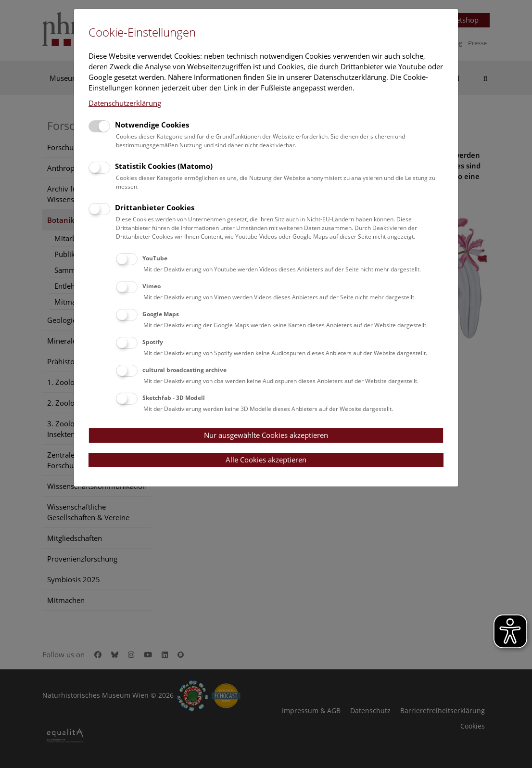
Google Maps (161, 314)
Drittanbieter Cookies (155, 207)
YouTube (155, 258)
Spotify (153, 342)
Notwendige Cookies (152, 125)
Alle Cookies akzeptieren (266, 460)
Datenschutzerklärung (125, 103)
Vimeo (152, 286)
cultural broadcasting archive (184, 370)
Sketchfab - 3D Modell (174, 398)
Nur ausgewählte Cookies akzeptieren (266, 435)
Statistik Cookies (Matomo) (164, 166)
